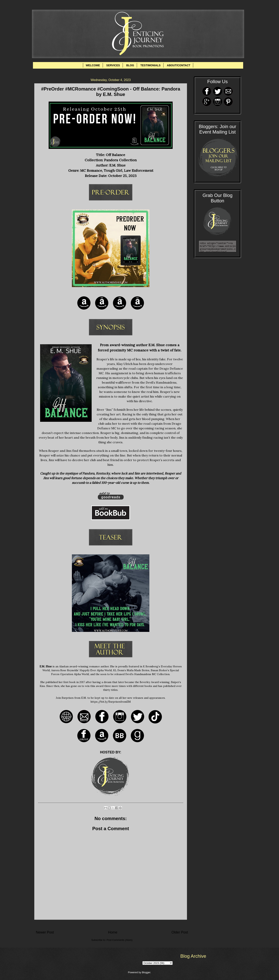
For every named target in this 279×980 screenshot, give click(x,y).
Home (113, 932)
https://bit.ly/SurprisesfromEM (111, 702)
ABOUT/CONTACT (179, 65)
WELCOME (93, 65)
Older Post (180, 932)
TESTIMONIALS (150, 65)
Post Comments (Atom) (120, 940)
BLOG (130, 65)
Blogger (146, 972)
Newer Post (45, 932)
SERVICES (113, 65)
